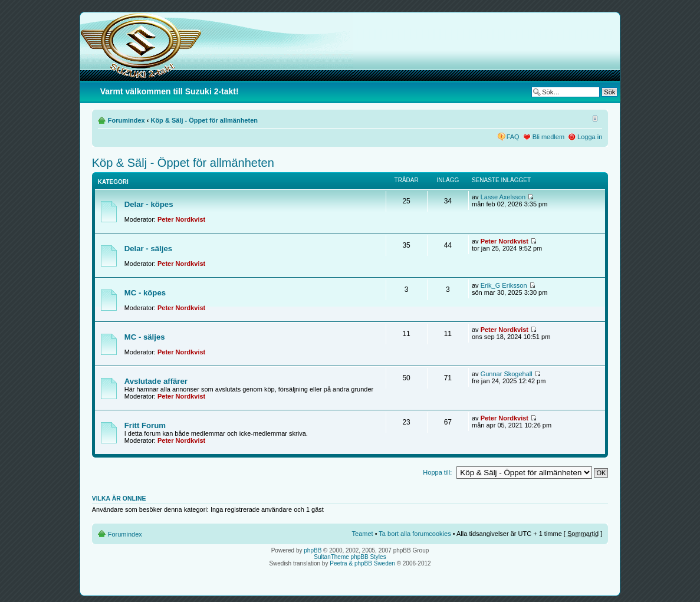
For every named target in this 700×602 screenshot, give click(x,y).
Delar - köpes (149, 204)
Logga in (590, 137)
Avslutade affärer (156, 381)
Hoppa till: (437, 472)
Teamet (363, 534)
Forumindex (126, 120)
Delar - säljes (148, 249)
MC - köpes (145, 293)
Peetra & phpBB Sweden (362, 563)
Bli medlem (548, 137)
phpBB (313, 550)
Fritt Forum (145, 425)
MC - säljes (145, 337)
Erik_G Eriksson (504, 285)
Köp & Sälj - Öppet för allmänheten (204, 120)
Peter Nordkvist (181, 219)
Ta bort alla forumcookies (415, 534)
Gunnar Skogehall (507, 374)
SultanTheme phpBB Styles (350, 557)
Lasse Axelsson (503, 197)
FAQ (513, 137)
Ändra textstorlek (594, 118)
